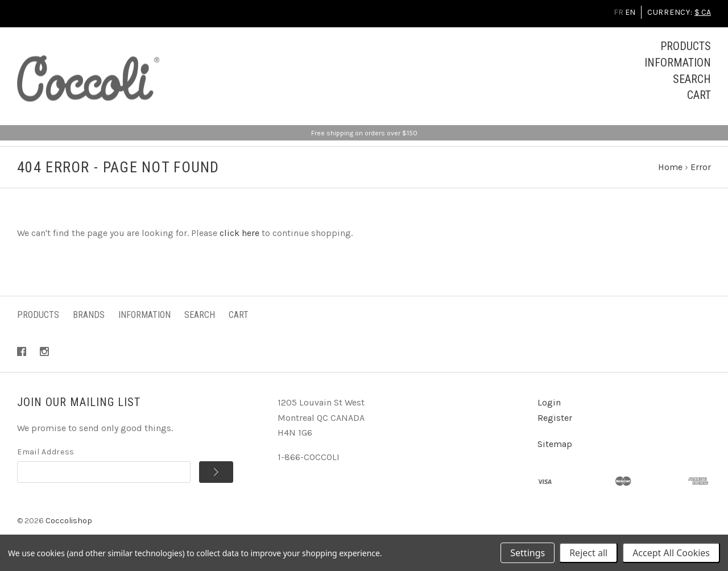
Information (678, 63)
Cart (699, 95)
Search (692, 79)
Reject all (588, 553)
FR (619, 12)
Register (555, 418)
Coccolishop (69, 521)
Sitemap (555, 444)
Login (549, 402)
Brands (89, 315)
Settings (528, 553)
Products (686, 46)
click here (239, 233)
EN (630, 12)
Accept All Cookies (671, 553)
